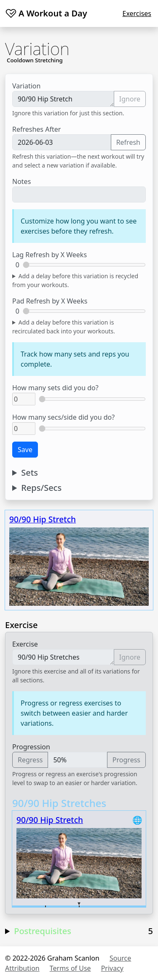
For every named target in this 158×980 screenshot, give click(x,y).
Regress (30, 760)
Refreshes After (36, 129)
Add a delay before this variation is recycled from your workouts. (75, 280)
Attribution (22, 968)
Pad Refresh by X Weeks (50, 301)
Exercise (25, 644)
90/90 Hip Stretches (63, 657)
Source (120, 958)
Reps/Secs (41, 488)
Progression (31, 747)
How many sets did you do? (55, 388)
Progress (126, 760)
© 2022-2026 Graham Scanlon (52, 958)
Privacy (112, 968)
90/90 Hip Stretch (63, 99)
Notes (21, 181)
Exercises (137, 13)
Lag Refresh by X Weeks (50, 255)
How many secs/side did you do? (63, 417)
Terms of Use (70, 968)
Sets (29, 473)
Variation (26, 86)
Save (25, 450)
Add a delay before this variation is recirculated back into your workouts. (64, 327)
